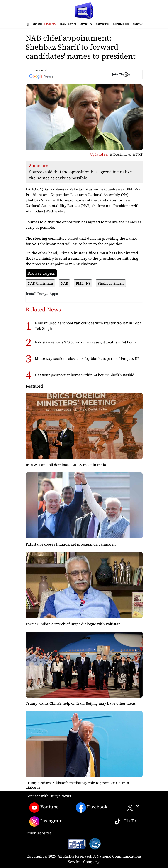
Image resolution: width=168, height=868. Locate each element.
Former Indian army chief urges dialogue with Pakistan (73, 624)
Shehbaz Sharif (111, 283)
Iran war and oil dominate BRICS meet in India (66, 465)
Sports (102, 24)
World (86, 24)
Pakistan (68, 24)
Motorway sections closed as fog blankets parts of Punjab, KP (87, 358)
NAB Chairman (40, 283)
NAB (64, 283)
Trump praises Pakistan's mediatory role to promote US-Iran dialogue (77, 785)
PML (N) (83, 283)
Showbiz (140, 24)
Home (38, 24)
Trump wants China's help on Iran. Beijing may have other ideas (81, 703)
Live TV (50, 24)
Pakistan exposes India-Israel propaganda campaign (71, 544)
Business (121, 24)
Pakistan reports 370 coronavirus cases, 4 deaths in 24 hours (86, 342)
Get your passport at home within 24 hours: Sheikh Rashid (85, 375)
